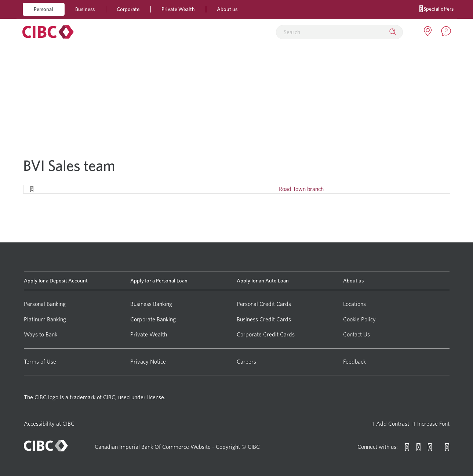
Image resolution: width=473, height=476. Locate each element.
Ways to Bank (41, 334)
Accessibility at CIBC (49, 424)
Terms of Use (40, 362)
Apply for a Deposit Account (56, 280)
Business (85, 9)
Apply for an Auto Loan (263, 280)
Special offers (436, 8)
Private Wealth (178, 9)
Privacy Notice (148, 362)
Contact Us (356, 334)
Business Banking (151, 304)
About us (227, 9)
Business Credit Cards (264, 319)
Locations (354, 304)
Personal (43, 9)
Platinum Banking (45, 319)
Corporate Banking (153, 319)
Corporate (128, 9)
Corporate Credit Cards (266, 334)
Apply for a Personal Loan (159, 280)
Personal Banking (45, 304)
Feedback (354, 362)
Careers (246, 362)
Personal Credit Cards (264, 304)
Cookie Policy (359, 319)
